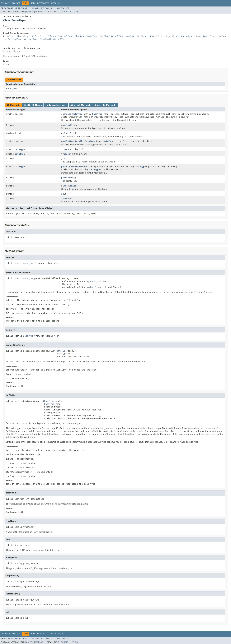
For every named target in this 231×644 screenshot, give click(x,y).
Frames (36, 8)
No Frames (46, 8)
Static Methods (33, 105)
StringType (187, 36)
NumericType (156, 36)
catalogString (69, 125)
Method (39, 12)
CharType (80, 36)
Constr (30, 12)
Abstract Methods (81, 105)
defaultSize (68, 133)
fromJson (66, 154)
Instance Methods (56, 105)
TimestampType (218, 36)
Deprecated (43, 3)
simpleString (69, 186)
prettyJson (67, 178)
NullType (142, 36)
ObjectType (172, 36)
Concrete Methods (106, 105)
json (64, 158)
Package (16, 3)
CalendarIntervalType (60, 36)
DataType (11, 88)
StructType (202, 36)
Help (60, 3)
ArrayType (9, 36)
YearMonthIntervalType (53, 39)
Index (54, 3)
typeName (66, 198)
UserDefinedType (12, 39)
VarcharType (31, 39)
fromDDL (66, 149)
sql (63, 194)
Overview (6, 3)
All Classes (63, 8)
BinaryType (23, 36)
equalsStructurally (72, 141)
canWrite (66, 114)
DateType (92, 36)
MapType (130, 36)
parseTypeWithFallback (74, 167)
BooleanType (38, 36)
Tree (33, 3)
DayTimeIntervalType (112, 36)
